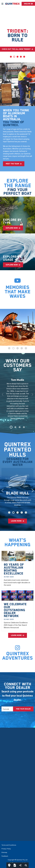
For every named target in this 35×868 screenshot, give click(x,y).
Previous (3, 338)
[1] (15, 427)
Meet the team (7, 758)
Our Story (5, 754)
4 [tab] (21, 57)
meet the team (12, 164)
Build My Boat (7, 825)
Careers (4, 786)
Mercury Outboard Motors (11, 774)
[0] (11, 427)
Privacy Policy (6, 849)
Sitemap (4, 852)
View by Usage (7, 803)
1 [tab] (11, 57)
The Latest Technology (10, 762)
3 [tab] (17, 57)
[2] (20, 427)
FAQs (4, 782)
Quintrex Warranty (8, 770)
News (4, 778)
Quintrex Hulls (7, 766)
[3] (24, 427)
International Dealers (9, 833)
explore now (12, 228)
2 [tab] (14, 57)
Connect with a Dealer (10, 829)
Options (4, 811)
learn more (16, 521)
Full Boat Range (7, 807)
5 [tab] (24, 57)
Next (32, 338)
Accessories (6, 815)
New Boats (6, 795)
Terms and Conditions (9, 845)
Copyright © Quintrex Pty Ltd (18, 860)
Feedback (5, 856)
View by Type (6, 799)
